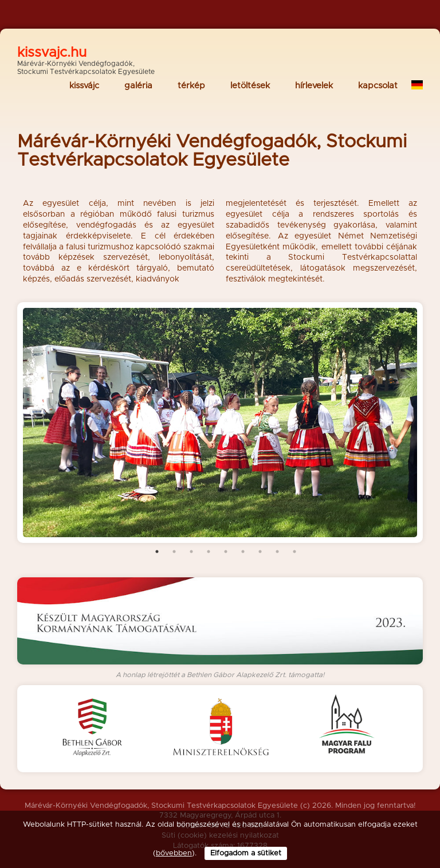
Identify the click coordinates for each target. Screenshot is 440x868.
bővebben (174, 853)
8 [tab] (277, 552)
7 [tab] (260, 552)
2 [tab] (174, 552)
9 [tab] (294, 552)
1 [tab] (157, 552)
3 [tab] (191, 552)
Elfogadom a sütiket (246, 853)
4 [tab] (209, 552)
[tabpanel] (220, 423)
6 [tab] (243, 552)
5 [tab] (226, 552)
